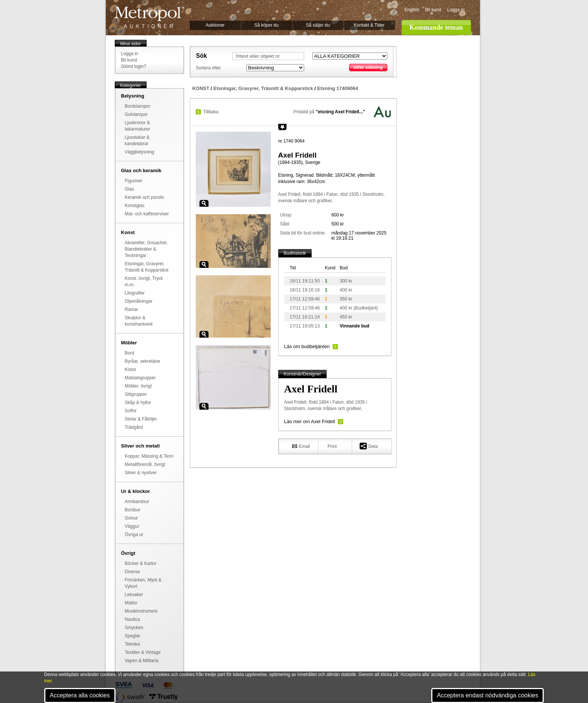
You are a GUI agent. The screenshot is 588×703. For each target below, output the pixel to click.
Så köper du (266, 25)
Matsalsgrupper (140, 378)
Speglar (133, 636)
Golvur (131, 518)
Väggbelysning (140, 152)
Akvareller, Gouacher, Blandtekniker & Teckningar (146, 249)
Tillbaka (211, 112)
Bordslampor (138, 106)
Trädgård (134, 427)
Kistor (131, 370)
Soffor (131, 411)
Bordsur (133, 510)
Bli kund (433, 10)
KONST (201, 88)
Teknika (133, 644)
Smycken (134, 628)
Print (332, 446)
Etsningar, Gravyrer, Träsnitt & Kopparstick (263, 88)
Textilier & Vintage (143, 652)
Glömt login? (134, 66)
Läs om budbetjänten (307, 346)
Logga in (456, 10)
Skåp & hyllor (138, 403)
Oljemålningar (139, 301)
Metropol (149, 17)
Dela (369, 446)
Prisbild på (329, 112)
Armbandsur (137, 502)
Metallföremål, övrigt (145, 464)
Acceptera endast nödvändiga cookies (487, 695)
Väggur (132, 526)
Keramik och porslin (145, 197)
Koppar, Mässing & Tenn (149, 456)
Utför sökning (368, 68)
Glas (130, 189)
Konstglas (135, 206)
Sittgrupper (136, 394)
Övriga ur (134, 535)
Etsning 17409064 (338, 88)
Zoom (204, 203)
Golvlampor (136, 114)
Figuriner (134, 181)
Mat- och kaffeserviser (147, 214)
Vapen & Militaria (142, 661)
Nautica (133, 619)
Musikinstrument (141, 611)
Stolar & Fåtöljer (141, 419)
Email (301, 446)
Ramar (132, 309)
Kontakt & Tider (369, 25)
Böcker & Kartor (141, 563)
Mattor (131, 603)
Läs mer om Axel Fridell (310, 421)
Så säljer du (318, 25)
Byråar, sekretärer (143, 361)
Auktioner (215, 25)
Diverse (133, 572)
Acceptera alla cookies (80, 695)
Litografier (135, 293)
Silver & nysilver (141, 473)
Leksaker (134, 595)
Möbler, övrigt (138, 386)
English (412, 10)
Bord (130, 353)
